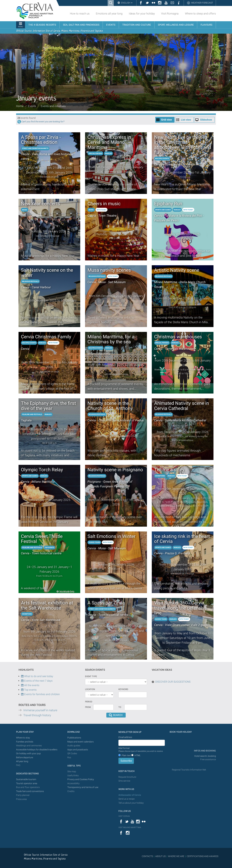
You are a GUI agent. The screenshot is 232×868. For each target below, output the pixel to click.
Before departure (25, 758)
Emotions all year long (109, 14)
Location (90, 689)
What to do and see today (37, 676)
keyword (123, 689)
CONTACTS (147, 856)
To (120, 707)
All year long (22, 761)
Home (20, 106)
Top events (30, 690)
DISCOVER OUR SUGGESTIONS (173, 682)
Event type (91, 676)
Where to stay (23, 738)
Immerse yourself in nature (40, 710)
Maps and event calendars (80, 742)
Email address (125, 737)
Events (32, 106)
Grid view (167, 120)
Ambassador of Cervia (130, 795)
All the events (31, 685)
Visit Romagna (170, 14)
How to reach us (80, 14)
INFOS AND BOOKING (205, 751)
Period (89, 702)
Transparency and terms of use (83, 787)
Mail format (141, 750)
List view (186, 120)
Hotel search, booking (205, 756)
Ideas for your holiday (142, 14)
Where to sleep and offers (200, 14)
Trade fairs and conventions (30, 791)
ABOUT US (160, 856)
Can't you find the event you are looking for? (43, 122)
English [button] (127, 3)
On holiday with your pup (28, 753)
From (88, 707)
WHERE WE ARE (176, 856)
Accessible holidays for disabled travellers (37, 750)
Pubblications (74, 738)
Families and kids (25, 742)
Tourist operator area (27, 783)
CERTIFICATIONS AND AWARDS (203, 856)
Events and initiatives (53, 106)
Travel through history (37, 715)
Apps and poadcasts (78, 750)
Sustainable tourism (26, 779)
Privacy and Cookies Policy (81, 779)
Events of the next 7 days (38, 681)
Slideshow (206, 120)
